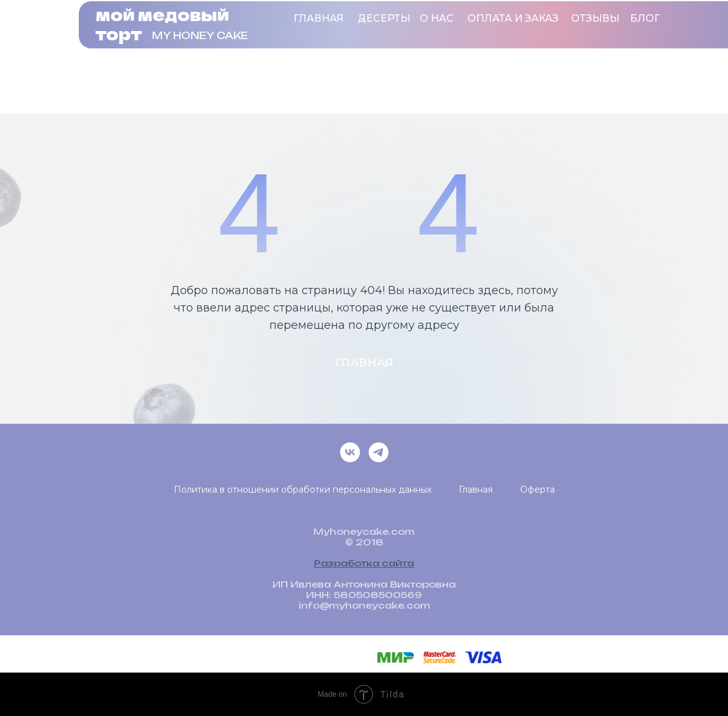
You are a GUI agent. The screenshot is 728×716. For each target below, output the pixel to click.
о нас (437, 18)
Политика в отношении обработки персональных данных (303, 490)
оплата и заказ (513, 18)
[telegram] (379, 452)
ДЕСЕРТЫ (384, 18)
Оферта (537, 490)
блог (645, 18)
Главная (319, 18)
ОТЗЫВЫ (595, 18)
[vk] (350, 452)
